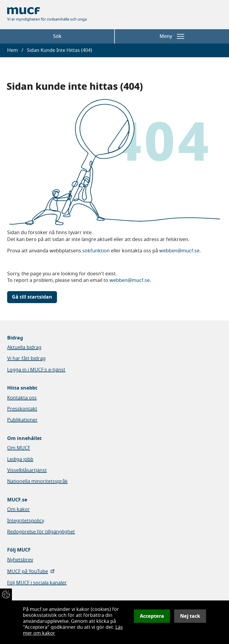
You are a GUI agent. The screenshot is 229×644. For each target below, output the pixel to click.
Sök (57, 36)
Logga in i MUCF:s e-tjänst (36, 370)
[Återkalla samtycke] (6, 594)
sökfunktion (96, 251)
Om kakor (18, 509)
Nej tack (190, 616)
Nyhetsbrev (20, 560)
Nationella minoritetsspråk (37, 481)
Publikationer (22, 420)
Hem (13, 50)
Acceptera (152, 616)
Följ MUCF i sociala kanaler (37, 583)
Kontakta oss (22, 398)
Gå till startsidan (32, 297)
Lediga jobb (20, 459)
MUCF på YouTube (31, 572)
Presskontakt (22, 409)
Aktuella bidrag (24, 348)
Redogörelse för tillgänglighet (41, 532)
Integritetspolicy (26, 521)
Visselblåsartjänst (27, 470)
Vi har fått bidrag (26, 359)
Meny (172, 36)
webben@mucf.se (179, 251)
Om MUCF (19, 448)
